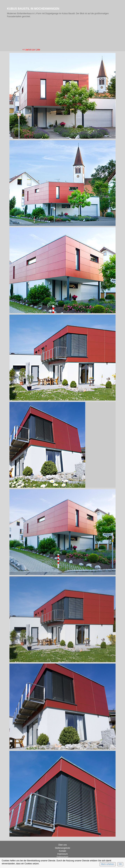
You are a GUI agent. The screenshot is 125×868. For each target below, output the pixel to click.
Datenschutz (63, 857)
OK (120, 864)
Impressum (62, 854)
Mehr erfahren (108, 864)
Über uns (63, 845)
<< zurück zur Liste (31, 50)
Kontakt (63, 851)
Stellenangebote (63, 848)
